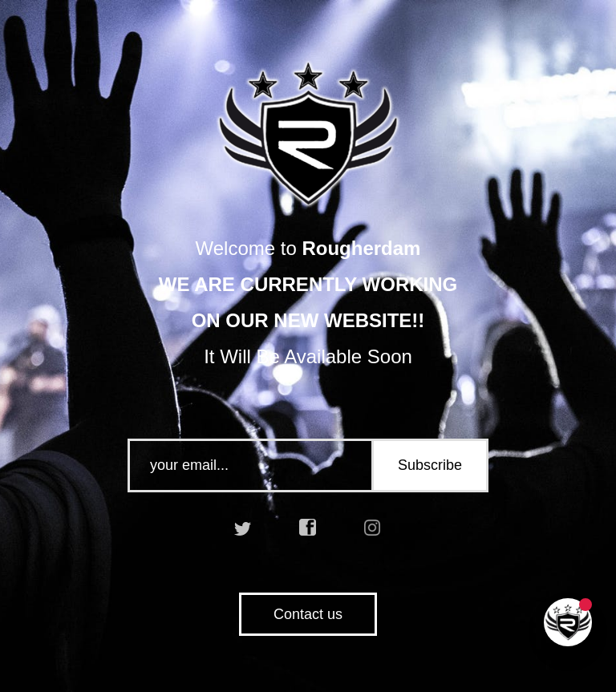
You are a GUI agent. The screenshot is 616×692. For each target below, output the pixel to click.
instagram (373, 528)
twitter (243, 528)
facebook (308, 528)
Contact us (308, 614)
